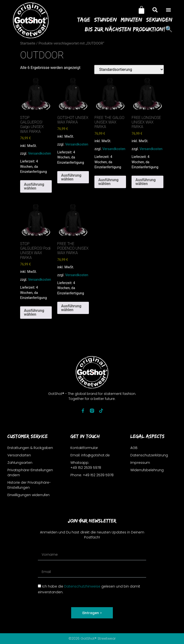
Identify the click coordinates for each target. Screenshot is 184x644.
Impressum (140, 463)
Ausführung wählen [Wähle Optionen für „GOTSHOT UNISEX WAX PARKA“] (71, 177)
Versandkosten (40, 154)
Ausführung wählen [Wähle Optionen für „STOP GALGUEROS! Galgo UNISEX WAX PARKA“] (34, 186)
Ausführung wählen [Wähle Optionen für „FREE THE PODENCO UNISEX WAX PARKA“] (71, 308)
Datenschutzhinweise (82, 586)
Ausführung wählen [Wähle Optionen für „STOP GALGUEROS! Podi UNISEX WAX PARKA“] (34, 312)
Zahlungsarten (20, 463)
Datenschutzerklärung (149, 455)
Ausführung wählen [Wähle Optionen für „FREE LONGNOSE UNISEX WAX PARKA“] (145, 182)
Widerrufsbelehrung (147, 470)
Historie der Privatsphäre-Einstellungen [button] (29, 485)
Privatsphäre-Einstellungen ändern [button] (30, 473)
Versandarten (19, 455)
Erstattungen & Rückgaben (30, 448)
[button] (169, 10)
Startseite (28, 43)
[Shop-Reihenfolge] (129, 70)
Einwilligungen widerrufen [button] (29, 495)
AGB (134, 448)
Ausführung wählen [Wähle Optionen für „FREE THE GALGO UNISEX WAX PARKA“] (108, 182)
